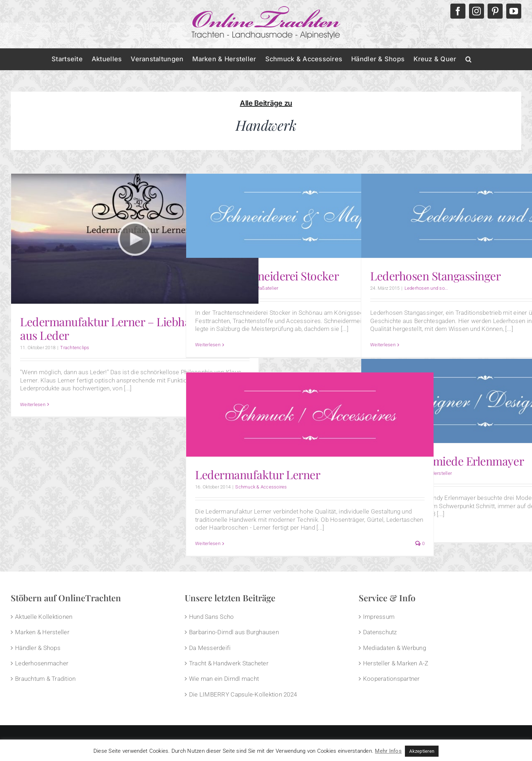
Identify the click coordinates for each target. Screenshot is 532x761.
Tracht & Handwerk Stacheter (229, 663)
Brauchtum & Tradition (45, 679)
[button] (468, 59)
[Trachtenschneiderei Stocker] (310, 216)
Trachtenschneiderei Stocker (267, 276)
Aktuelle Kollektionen (44, 617)
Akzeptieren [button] (422, 751)
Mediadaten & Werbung (395, 648)
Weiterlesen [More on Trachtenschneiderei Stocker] (208, 345)
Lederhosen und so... (426, 288)
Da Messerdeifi (210, 648)
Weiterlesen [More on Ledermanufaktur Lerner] (208, 543)
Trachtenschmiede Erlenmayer (447, 461)
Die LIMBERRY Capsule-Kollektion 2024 (243, 694)
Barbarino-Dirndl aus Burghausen (234, 632)
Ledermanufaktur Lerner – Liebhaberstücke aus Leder (130, 328)
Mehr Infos (388, 751)
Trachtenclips (75, 348)
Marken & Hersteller (42, 632)
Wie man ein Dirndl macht (224, 679)
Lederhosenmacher (42, 663)
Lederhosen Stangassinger (435, 276)
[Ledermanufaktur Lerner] (310, 415)
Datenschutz (380, 632)
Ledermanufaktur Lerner (258, 474)
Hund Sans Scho (212, 617)
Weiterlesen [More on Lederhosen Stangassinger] (383, 345)
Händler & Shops (38, 648)
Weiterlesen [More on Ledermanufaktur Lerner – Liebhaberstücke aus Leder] (33, 404)
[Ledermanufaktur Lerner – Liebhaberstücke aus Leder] (135, 239)
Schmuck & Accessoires (261, 487)
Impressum (379, 617)
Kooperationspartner (391, 679)
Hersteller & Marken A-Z (396, 663)
